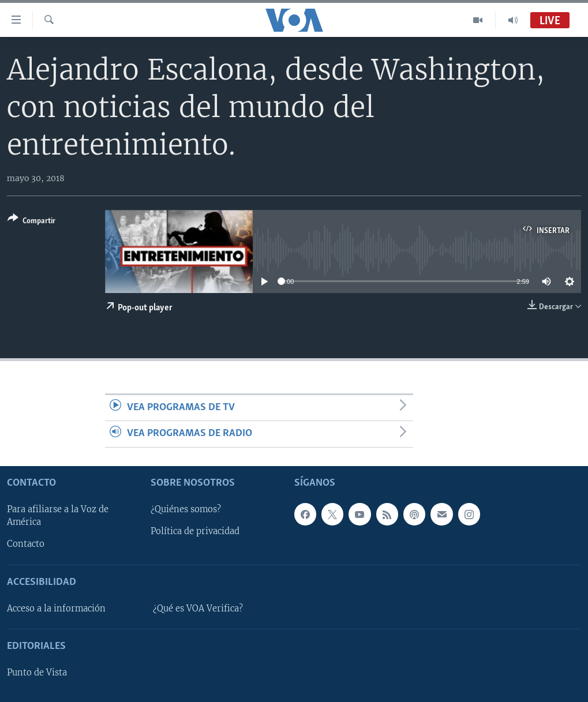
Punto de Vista (37, 673)
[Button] (31, 222)
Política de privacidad (195, 531)
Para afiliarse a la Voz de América (58, 516)
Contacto (26, 544)
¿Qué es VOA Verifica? (198, 608)
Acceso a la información (56, 608)
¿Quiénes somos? (186, 509)
